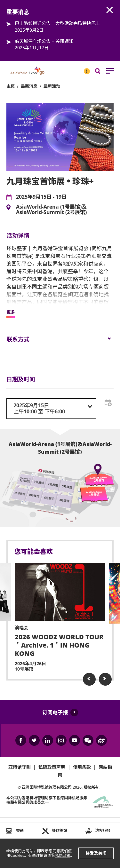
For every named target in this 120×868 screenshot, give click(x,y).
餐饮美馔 (60, 830)
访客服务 (103, 830)
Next (105, 679)
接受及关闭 (96, 853)
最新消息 (29, 86)
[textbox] (51, 409)
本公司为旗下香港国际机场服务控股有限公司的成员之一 (47, 800)
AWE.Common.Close (110, 10)
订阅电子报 (55, 713)
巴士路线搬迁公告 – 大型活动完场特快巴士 (57, 23)
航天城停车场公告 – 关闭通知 (44, 41)
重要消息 (85, 68)
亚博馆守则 (20, 767)
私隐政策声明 (52, 767)
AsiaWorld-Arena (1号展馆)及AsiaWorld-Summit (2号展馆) (51, 210)
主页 (11, 86)
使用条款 (82, 767)
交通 (20, 830)
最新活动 (52, 86)
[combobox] (51, 409)
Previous (89, 679)
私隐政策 (63, 855)
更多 (11, 312)
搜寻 (102, 72)
